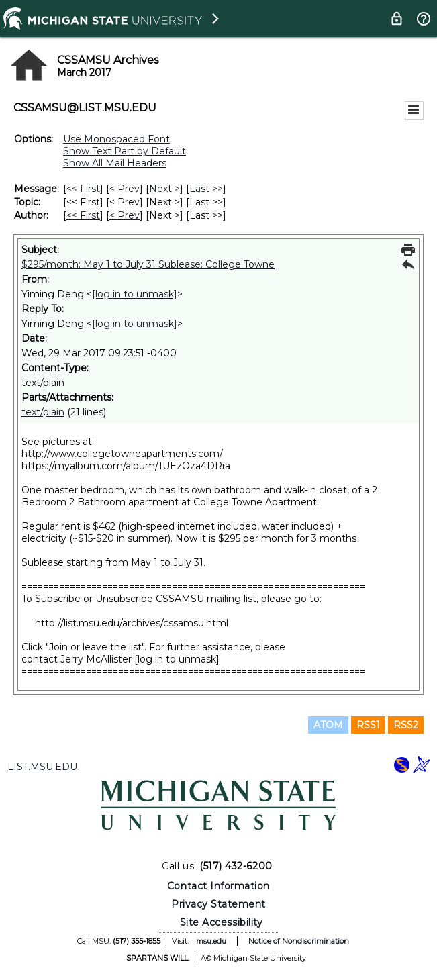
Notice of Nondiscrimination (299, 941)
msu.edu (211, 941)
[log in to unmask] (135, 294)
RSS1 (368, 725)
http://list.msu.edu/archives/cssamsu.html (132, 623)
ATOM (328, 725)
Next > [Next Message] (164, 189)
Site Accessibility (222, 922)
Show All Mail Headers (115, 163)
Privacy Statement (219, 904)
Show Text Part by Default (125, 151)
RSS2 (406, 725)
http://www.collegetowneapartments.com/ (122, 454)
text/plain (43, 412)
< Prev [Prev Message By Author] (125, 215)
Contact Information (219, 886)
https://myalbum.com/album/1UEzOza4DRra (126, 466)
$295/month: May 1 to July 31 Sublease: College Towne (148, 264)
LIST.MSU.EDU (42, 767)
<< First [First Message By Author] (83, 215)
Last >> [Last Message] (206, 189)
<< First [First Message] (83, 189)
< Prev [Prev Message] (125, 189)
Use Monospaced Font (116, 139)
